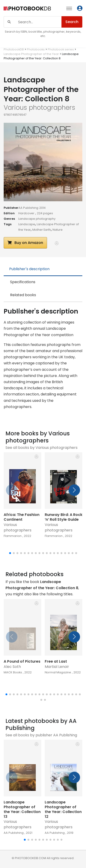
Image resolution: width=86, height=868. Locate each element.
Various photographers (18, 527)
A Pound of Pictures (22, 661)
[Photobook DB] (27, 9)
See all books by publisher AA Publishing (41, 735)
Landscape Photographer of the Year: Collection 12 (63, 809)
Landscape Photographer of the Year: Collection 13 (22, 809)
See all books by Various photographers (42, 448)
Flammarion (13, 536)
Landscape (27, 224)
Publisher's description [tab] (29, 269)
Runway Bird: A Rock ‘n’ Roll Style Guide (64, 517)
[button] (57, 243)
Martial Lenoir (57, 667)
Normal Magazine (58, 672)
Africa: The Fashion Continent (22, 517)
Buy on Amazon (25, 243)
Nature (58, 230)
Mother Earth (42, 230)
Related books (23, 295)
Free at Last (56, 661)
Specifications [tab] (23, 282)
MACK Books (13, 672)
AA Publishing (28, 208)
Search (72, 22)
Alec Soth (12, 667)
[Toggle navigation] (69, 8)
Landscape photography (37, 219)
